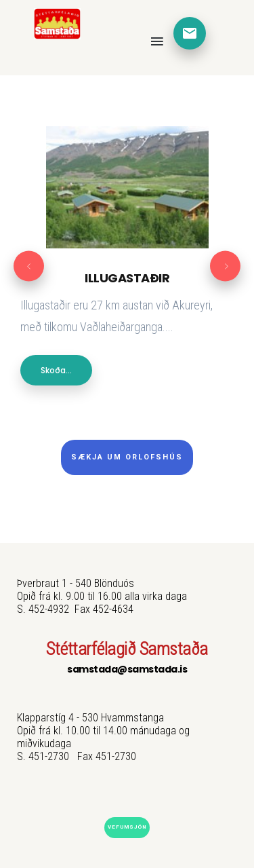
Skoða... (56, 370)
